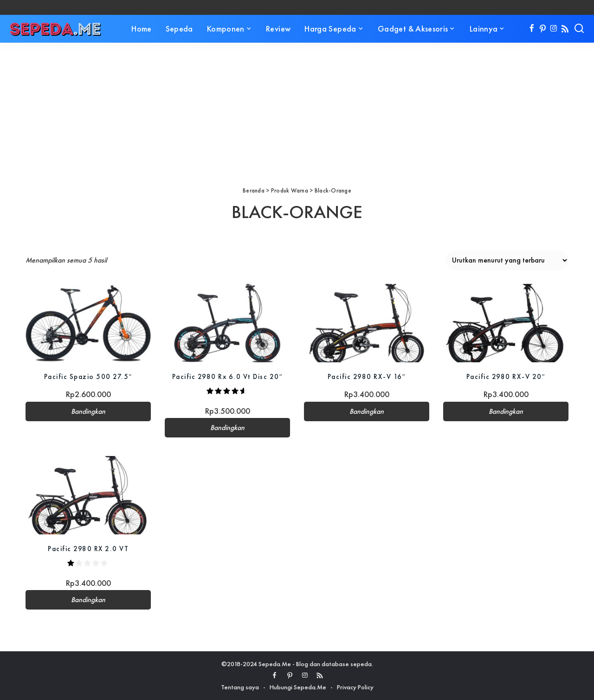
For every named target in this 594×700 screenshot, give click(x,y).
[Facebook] (532, 29)
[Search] (579, 29)
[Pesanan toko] (507, 260)
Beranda (254, 190)
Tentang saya (240, 687)
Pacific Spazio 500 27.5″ (88, 376)
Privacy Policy (355, 687)
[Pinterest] (543, 29)
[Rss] (565, 29)
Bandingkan (88, 411)
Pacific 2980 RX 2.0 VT (88, 549)
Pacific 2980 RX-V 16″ (367, 376)
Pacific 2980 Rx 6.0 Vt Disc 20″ (227, 376)
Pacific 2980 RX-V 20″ (506, 376)
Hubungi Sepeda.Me (298, 687)
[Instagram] (554, 29)
